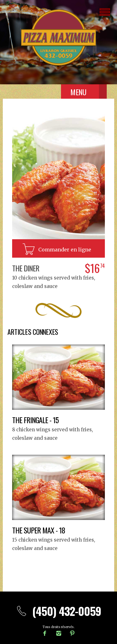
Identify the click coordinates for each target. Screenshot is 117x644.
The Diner (26, 268)
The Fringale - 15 (35, 420)
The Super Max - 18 (39, 530)
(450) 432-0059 (58, 611)
